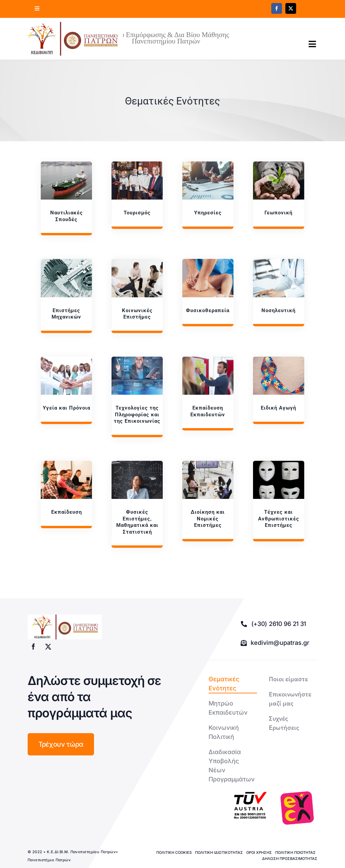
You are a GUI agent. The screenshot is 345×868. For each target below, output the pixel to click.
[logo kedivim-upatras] (72, 39)
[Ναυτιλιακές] (66, 198)
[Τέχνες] (278, 501)
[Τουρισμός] (137, 195)
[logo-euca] (297, 808)
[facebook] (277, 8)
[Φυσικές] (137, 504)
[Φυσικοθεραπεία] (208, 293)
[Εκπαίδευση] (208, 394)
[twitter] (291, 8)
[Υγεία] (66, 390)
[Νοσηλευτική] (278, 293)
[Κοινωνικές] (137, 296)
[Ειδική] (278, 390)
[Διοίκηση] (208, 501)
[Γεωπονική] (278, 195)
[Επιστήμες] (66, 296)
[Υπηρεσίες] (208, 195)
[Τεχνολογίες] (137, 397)
